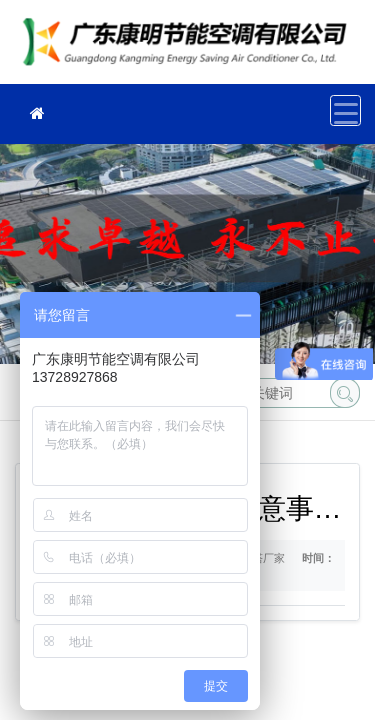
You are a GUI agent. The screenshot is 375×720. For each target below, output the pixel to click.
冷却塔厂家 (190, 48)
